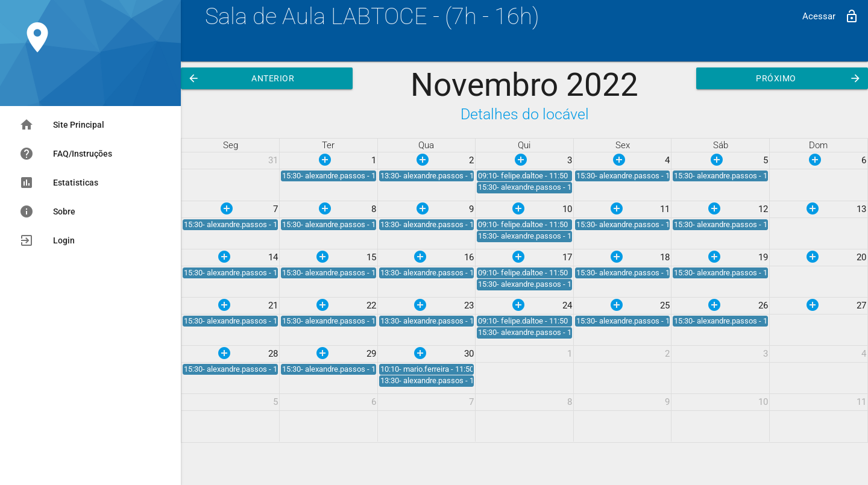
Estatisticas (59, 183)
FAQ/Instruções (66, 154)
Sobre (47, 211)
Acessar (831, 16)
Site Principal (62, 125)
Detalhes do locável (525, 114)
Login (47, 240)
